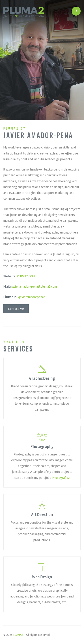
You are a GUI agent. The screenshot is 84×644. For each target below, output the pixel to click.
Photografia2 (61, 478)
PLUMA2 (18, 635)
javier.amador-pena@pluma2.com (34, 287)
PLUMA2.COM (26, 276)
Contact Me (16, 309)
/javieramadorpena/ (31, 297)
